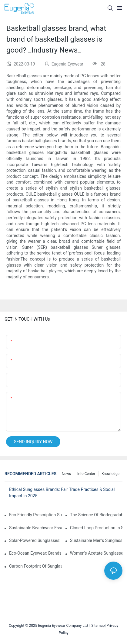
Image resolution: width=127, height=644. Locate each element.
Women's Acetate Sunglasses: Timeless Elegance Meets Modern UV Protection (96, 553)
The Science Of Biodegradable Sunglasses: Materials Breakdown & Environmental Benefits (96, 515)
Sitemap (97, 626)
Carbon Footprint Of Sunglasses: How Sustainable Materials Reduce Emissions (35, 566)
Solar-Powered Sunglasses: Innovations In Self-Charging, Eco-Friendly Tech (35, 540)
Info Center (86, 474)
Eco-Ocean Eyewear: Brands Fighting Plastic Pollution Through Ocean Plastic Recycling (35, 553)
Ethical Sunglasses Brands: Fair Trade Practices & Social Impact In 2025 (62, 493)
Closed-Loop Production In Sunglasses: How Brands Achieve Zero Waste (96, 528)
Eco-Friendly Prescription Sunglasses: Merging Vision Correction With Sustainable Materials (35, 515)
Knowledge (110, 474)
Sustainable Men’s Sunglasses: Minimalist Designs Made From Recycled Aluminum (96, 540)
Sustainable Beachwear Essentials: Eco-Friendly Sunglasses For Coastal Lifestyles (35, 528)
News (66, 474)
